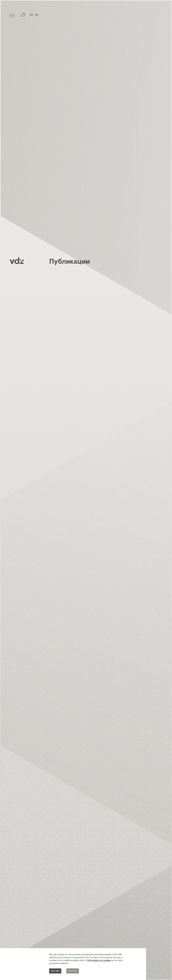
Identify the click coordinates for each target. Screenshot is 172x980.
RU (37, 16)
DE (32, 16)
